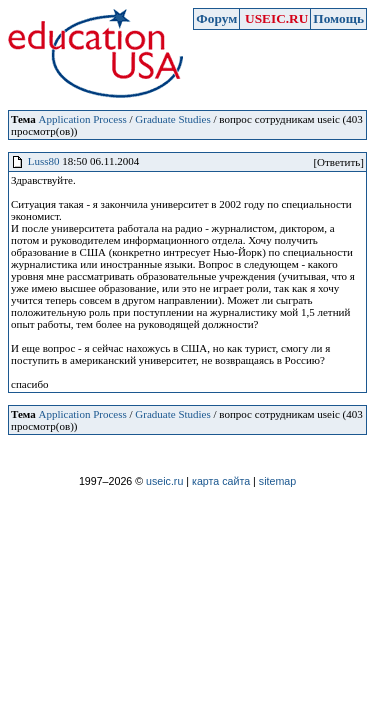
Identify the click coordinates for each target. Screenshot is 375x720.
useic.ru (164, 481)
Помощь (338, 18)
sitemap (277, 481)
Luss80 (44, 161)
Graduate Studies (172, 119)
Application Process (82, 119)
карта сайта (221, 481)
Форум (216, 18)
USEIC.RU (276, 18)
